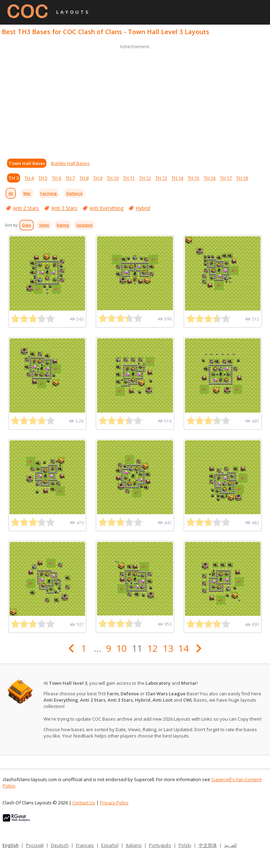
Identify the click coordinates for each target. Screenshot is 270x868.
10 (122, 648)
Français (85, 845)
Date (27, 225)
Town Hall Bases (27, 163)
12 (153, 648)
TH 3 (14, 178)
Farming (49, 193)
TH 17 (226, 178)
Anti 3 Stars (64, 208)
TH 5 (43, 178)
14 (184, 648)
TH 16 (210, 178)
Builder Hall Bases (70, 163)
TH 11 (129, 178)
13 (168, 648)
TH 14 (177, 178)
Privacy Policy (114, 803)
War (27, 193)
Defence (75, 193)
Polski (185, 845)
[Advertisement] (135, 100)
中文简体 (208, 845)
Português (160, 845)
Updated (84, 225)
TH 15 (194, 178)
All (11, 193)
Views (44, 225)
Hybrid (143, 208)
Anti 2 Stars (26, 208)
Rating (63, 225)
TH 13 (161, 178)
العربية (231, 845)
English (11, 845)
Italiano (134, 845)
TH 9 (98, 178)
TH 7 (70, 178)
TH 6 (57, 178)
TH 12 (145, 178)
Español (110, 845)
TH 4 (29, 178)
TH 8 (84, 178)
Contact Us (84, 803)
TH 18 (242, 178)
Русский (35, 845)
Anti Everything (107, 208)
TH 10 (113, 178)
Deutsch (60, 845)
